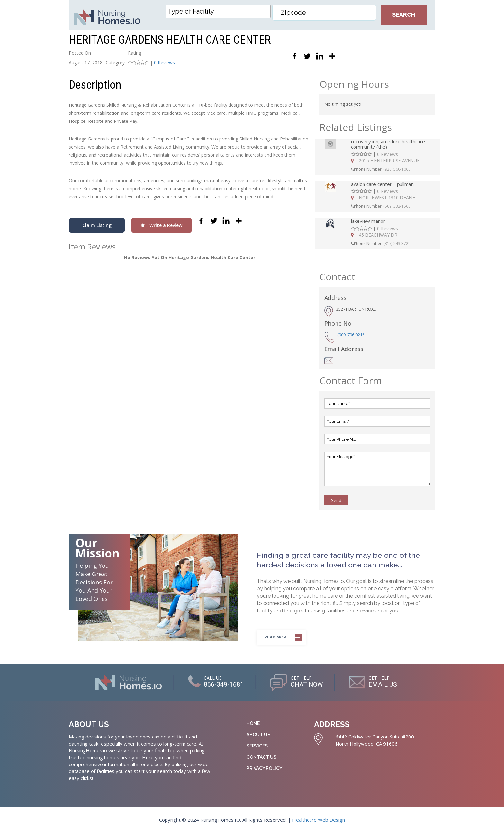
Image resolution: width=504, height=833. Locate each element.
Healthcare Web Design (319, 820)
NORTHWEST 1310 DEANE (387, 198)
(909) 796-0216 (351, 335)
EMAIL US (383, 685)
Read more (277, 637)
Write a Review (162, 225)
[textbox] (220, 11)
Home (253, 723)
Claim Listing (97, 225)
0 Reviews (164, 63)
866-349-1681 (223, 685)
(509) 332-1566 (397, 206)
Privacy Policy (264, 768)
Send (336, 500)
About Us (258, 735)
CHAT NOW (307, 685)
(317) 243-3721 (397, 244)
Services (257, 746)
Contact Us (261, 757)
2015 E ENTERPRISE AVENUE (389, 161)
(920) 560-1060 (397, 169)
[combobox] (218, 11)
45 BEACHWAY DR (378, 235)
